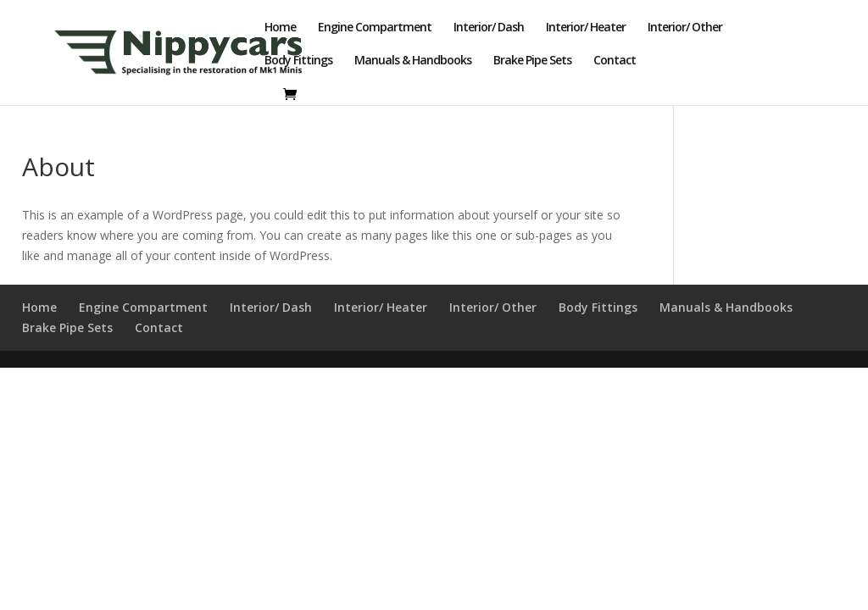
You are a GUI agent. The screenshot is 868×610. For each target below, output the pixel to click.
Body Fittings (298, 61)
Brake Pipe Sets (532, 61)
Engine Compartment (375, 28)
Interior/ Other (685, 28)
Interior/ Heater (586, 28)
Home (280, 28)
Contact (615, 61)
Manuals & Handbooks (413, 61)
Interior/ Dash (489, 28)
